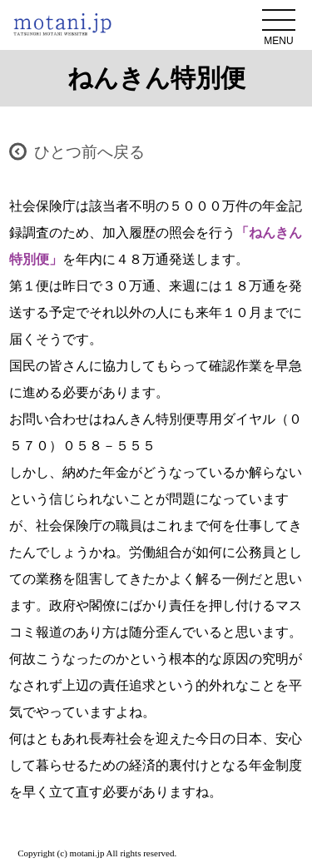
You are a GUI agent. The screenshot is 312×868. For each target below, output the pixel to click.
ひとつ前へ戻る (89, 152)
